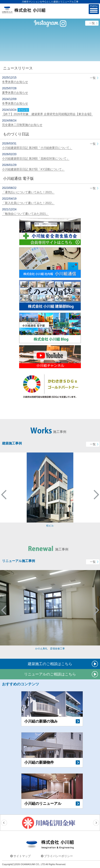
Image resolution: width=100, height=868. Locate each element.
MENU (94, 9)
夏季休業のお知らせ (15, 93)
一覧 (92, 23)
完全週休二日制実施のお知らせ (22, 125)
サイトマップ (22, 856)
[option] (50, 490)
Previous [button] (4, 495)
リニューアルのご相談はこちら (50, 674)
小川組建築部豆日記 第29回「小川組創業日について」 (37, 148)
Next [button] (96, 495)
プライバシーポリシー (58, 856)
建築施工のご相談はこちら (50, 664)
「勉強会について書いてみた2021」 (25, 214)
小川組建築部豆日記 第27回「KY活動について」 (33, 169)
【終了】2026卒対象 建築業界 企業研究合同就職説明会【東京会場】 (47, 114)
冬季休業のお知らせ (15, 82)
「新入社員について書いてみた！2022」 (28, 203)
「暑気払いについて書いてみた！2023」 (28, 192)
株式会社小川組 (50, 844)
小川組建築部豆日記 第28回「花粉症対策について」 (36, 158)
